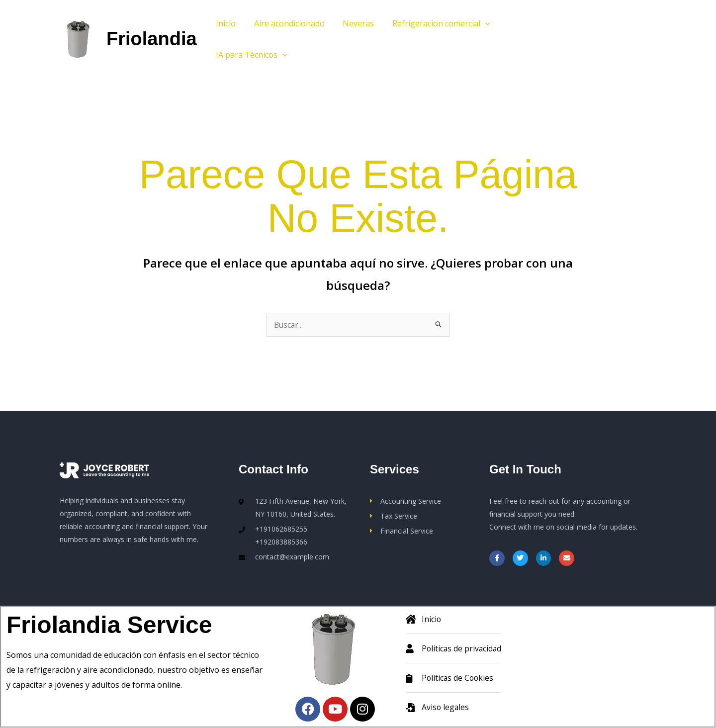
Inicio (225, 23)
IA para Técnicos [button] (251, 55)
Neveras (353, 23)
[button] (477, 23)
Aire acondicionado (286, 23)
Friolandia (152, 39)
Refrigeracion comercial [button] (433, 23)
